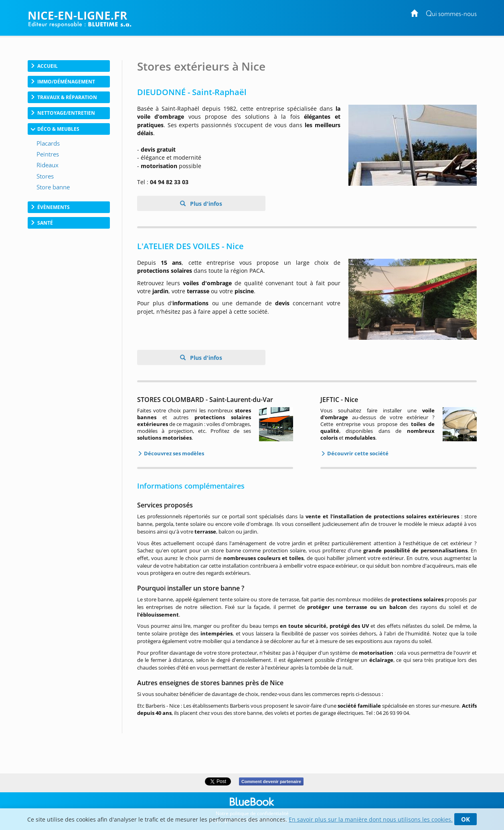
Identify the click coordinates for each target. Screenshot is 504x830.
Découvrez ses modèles (173, 453)
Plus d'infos (205, 204)
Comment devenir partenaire (271, 781)
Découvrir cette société (357, 453)
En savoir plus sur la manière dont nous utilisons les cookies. (371, 819)
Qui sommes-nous (451, 14)
